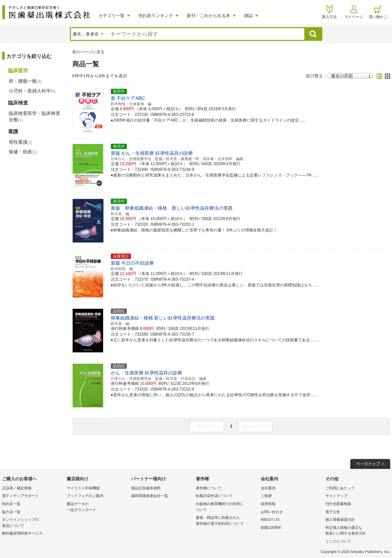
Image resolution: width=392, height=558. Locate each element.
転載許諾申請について (214, 496)
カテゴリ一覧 (111, 16)
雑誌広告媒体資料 (146, 488)
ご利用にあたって (340, 488)
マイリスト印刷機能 (83, 488)
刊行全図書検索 (338, 504)
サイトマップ (336, 496)
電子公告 (333, 512)
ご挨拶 (266, 496)
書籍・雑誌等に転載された (226, 521)
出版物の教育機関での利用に (226, 507)
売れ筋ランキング (156, 16)
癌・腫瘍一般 (25, 81)
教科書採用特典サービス (22, 533)
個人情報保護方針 (340, 519)
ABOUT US (270, 519)
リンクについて (338, 541)
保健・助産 (23, 152)
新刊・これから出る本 (209, 16)
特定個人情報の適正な (356, 531)
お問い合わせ (272, 512)
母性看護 (21, 142)
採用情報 (268, 504)
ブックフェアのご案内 (85, 496)
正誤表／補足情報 (17, 488)
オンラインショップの (33, 523)
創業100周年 (271, 528)
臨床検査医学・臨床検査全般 (34, 116)
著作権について (209, 488)
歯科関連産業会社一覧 (150, 496)
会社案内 (268, 488)
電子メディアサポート (20, 496)
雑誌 (248, 16)
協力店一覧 (11, 512)
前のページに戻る (88, 52)
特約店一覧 (11, 504)
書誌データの (97, 507)
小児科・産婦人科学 (32, 91)
